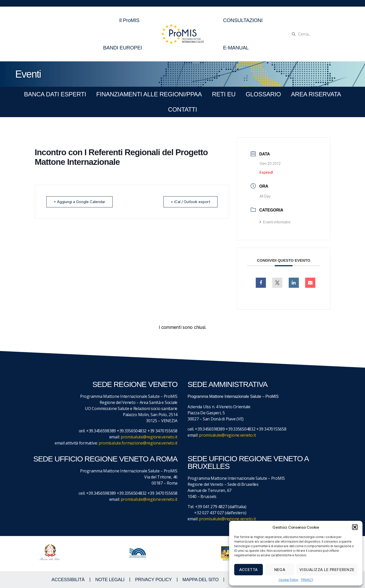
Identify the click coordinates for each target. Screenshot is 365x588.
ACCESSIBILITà (68, 580)
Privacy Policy (153, 580)
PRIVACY (307, 580)
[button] (355, 527)
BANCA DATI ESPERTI (55, 94)
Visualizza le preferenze (327, 570)
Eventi (28, 74)
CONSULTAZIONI (243, 20)
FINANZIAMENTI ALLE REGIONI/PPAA (149, 94)
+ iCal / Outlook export (190, 202)
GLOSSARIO (263, 94)
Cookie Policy (289, 580)
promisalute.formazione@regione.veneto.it (138, 443)
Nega (280, 570)
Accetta (249, 570)
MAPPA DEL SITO (201, 580)
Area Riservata (316, 94)
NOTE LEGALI (110, 580)
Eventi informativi (275, 222)
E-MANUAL (236, 48)
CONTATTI (182, 109)
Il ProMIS (131, 20)
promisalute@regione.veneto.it (149, 437)
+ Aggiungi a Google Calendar (80, 202)
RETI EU (224, 94)
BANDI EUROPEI (123, 48)
